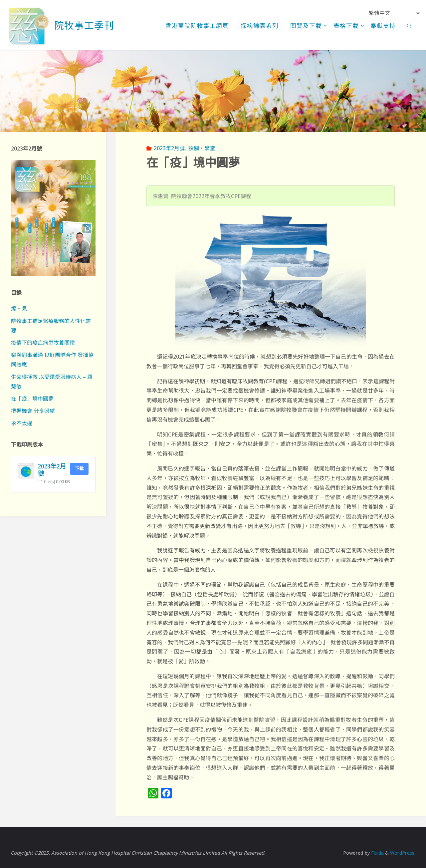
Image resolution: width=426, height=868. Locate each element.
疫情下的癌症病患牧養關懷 (43, 343)
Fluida (376, 853)
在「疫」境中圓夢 (32, 399)
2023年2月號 (169, 148)
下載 (79, 468)
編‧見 (19, 309)
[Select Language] (391, 13)
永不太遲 (22, 423)
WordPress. (402, 853)
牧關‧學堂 (202, 148)
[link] (410, 25)
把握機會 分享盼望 (33, 411)
